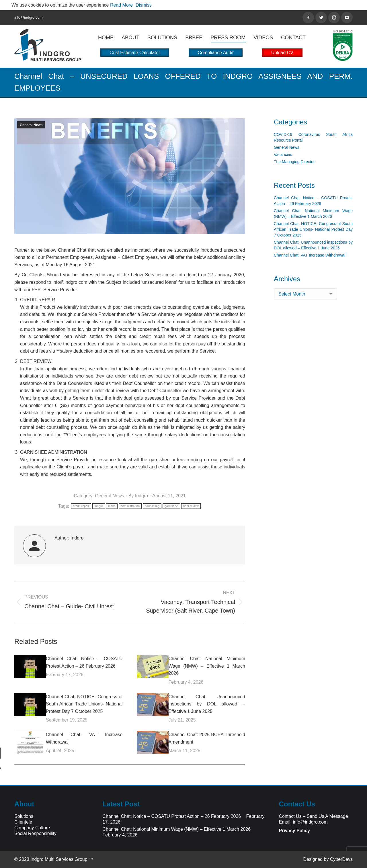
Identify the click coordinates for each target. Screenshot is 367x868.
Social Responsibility (35, 833)
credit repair (81, 506)
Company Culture (32, 828)
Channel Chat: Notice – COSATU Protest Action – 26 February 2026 (84, 662)
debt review (191, 506)
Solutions (24, 816)
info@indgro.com (310, 822)
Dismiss (144, 5)
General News (31, 125)
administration (130, 506)
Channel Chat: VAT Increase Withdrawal (84, 738)
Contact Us (290, 816)
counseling (152, 506)
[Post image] (30, 666)
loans (112, 506)
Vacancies (283, 155)
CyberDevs (341, 859)
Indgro (99, 506)
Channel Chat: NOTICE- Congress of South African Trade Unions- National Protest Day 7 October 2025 (84, 704)
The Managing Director (294, 162)
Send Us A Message (327, 816)
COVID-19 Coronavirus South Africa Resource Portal (313, 137)
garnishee (171, 506)
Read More (121, 5)
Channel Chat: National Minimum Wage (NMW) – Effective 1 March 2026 (207, 666)
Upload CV (282, 53)
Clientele (23, 822)
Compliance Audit (216, 53)
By (138, 496)
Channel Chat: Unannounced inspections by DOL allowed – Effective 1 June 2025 (207, 704)
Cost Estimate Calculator (135, 53)
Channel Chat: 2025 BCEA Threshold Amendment (207, 738)
